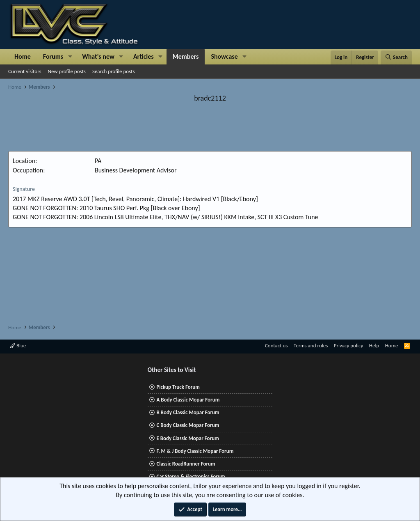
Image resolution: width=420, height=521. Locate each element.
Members (186, 56)
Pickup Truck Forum (178, 387)
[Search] (396, 57)
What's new (98, 56)
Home (23, 56)
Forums (53, 56)
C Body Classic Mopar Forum (188, 425)
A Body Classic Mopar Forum (188, 400)
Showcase (224, 56)
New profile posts (67, 71)
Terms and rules (311, 345)
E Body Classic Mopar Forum (187, 438)
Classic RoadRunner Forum (186, 464)
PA (98, 161)
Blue (18, 345)
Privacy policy (349, 345)
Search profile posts (114, 71)
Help (374, 345)
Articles (144, 56)
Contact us (276, 345)
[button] (70, 57)
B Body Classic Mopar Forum (188, 412)
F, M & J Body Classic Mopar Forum (195, 451)
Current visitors (25, 71)
